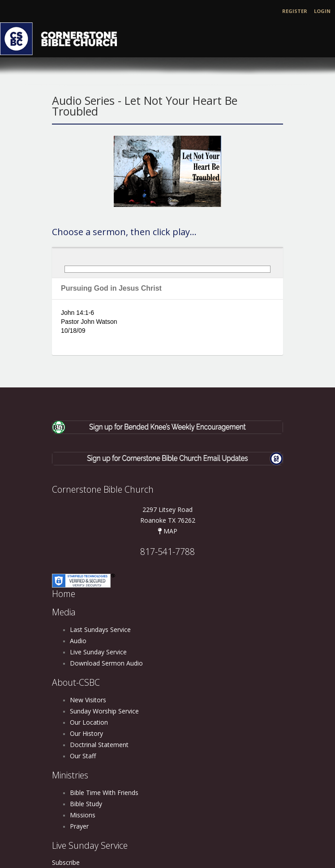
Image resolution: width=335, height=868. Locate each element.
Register (295, 11)
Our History (86, 733)
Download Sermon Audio (106, 663)
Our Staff (83, 756)
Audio (78, 641)
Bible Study (86, 804)
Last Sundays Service (100, 630)
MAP (167, 531)
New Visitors (88, 700)
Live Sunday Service (98, 652)
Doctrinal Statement (99, 745)
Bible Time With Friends (104, 793)
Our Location (89, 722)
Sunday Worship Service (104, 711)
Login (322, 11)
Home (64, 594)
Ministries (70, 775)
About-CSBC (76, 682)
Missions (83, 815)
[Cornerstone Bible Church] (63, 38)
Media (64, 612)
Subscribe (66, 862)
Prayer (79, 826)
